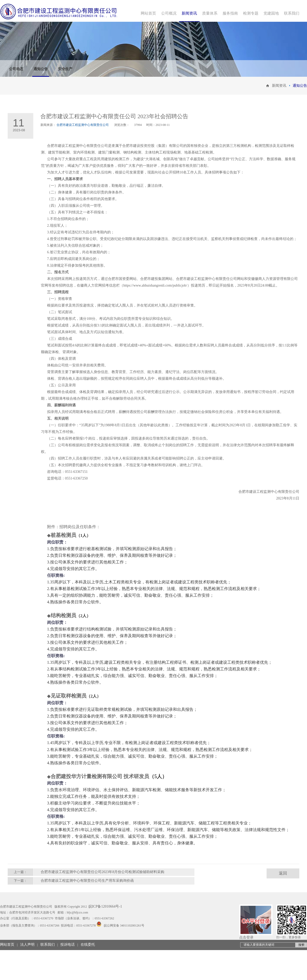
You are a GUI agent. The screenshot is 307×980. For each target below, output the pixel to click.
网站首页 (7, 945)
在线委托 (88, 945)
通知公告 (41, 69)
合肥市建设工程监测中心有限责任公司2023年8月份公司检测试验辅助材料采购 (102, 872)
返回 (283, 873)
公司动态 (16, 69)
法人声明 (27, 945)
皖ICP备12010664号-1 (105, 906)
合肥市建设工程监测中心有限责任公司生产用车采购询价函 (87, 881)
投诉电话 (68, 945)
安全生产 (65, 69)
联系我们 (48, 945)
